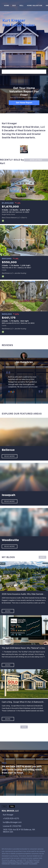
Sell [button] (21, 6)
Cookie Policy (29, 862)
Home (7, 6)
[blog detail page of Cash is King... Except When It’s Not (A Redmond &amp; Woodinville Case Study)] (24, 696)
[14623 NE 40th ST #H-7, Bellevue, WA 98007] (24, 241)
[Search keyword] (22, 72)
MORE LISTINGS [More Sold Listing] (36, 160)
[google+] (22, 841)
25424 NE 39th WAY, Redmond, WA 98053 (16, 212)
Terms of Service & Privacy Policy (13, 862)
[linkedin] (8, 841)
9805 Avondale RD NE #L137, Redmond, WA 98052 (18, 323)
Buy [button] (14, 6)
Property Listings (16, 864)
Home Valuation (35, 6)
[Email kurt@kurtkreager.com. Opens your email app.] (20, 822)
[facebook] (3, 841)
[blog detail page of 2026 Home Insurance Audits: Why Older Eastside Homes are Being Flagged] (24, 588)
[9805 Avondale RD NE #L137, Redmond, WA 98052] (24, 296)
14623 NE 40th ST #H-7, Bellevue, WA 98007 (16, 268)
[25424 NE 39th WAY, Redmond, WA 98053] (24, 185)
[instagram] (12, 841)
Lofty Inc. (13, 860)
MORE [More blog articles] (42, 557)
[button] (44, 72)
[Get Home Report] (24, 103)
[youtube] (17, 841)
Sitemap (25, 864)
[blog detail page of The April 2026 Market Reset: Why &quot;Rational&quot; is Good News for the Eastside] (24, 642)
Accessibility (33, 864)
